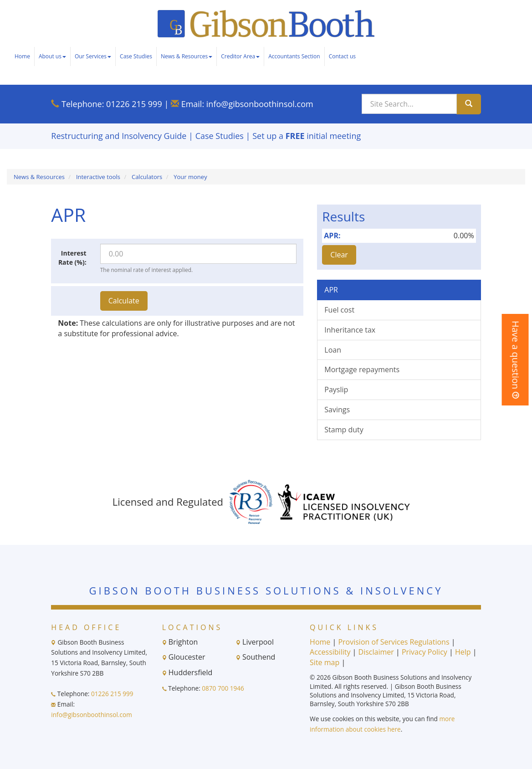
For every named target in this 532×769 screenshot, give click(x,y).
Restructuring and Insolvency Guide (119, 136)
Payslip (336, 390)
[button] (515, 360)
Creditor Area (240, 56)
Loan (333, 350)
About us (52, 56)
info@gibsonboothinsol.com (260, 104)
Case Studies (136, 56)
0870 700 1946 (223, 688)
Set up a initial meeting (307, 136)
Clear (339, 255)
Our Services (93, 56)
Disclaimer (376, 652)
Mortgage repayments (362, 369)
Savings (337, 410)
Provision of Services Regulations (394, 642)
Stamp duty (344, 430)
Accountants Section (294, 56)
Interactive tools (98, 177)
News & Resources (187, 56)
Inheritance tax (350, 330)
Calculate (124, 301)
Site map (325, 662)
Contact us (342, 56)
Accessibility (330, 652)
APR (331, 290)
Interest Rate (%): (72, 258)
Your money (190, 177)
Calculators (147, 177)
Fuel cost (339, 310)
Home (22, 56)
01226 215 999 (134, 104)
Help (463, 652)
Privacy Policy (425, 652)
